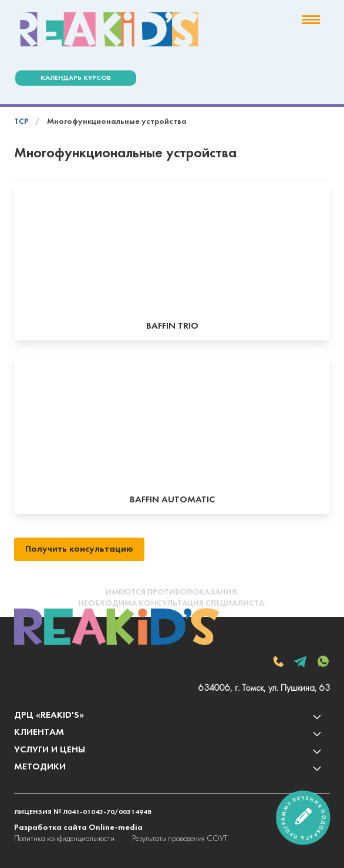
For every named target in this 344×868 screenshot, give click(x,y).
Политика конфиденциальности (64, 839)
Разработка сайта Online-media (78, 828)
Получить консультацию (79, 549)
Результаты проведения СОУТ (180, 839)
